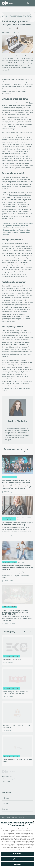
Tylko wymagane (17, 859)
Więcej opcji (18, 864)
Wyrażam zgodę (18, 854)
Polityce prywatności (25, 849)
